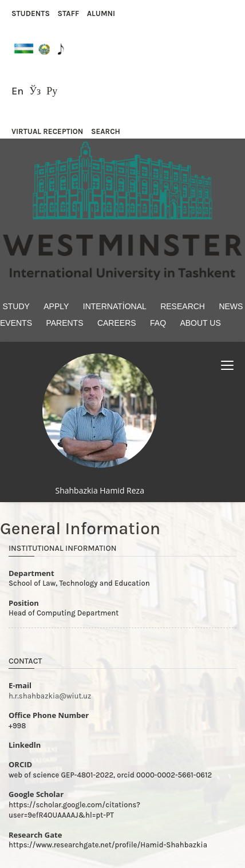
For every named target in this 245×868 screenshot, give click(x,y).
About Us (200, 323)
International (115, 306)
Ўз (35, 91)
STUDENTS (31, 13)
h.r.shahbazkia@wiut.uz (50, 696)
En (17, 91)
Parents (64, 323)
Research (183, 306)
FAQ (158, 323)
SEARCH (106, 131)
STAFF (68, 13)
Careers (117, 323)
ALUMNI (101, 13)
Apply (56, 306)
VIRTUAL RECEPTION (47, 131)
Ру (52, 91)
